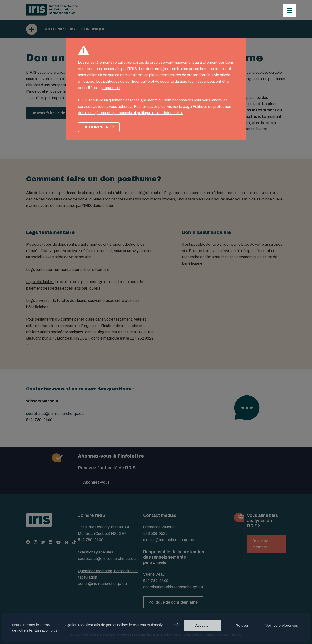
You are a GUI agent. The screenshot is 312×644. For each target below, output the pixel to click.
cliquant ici (111, 88)
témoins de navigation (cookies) (67, 625)
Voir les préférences (282, 625)
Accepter (203, 625)
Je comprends (99, 127)
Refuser (242, 625)
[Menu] (290, 10)
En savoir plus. (46, 630)
